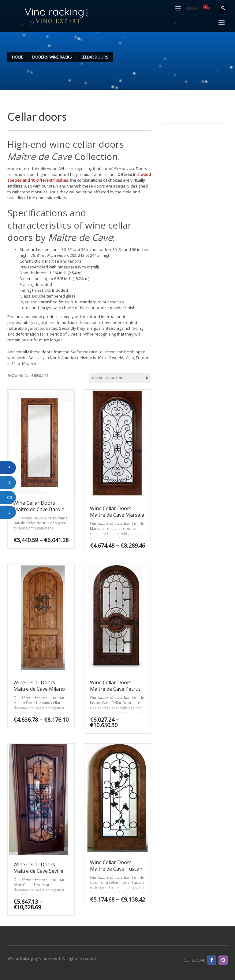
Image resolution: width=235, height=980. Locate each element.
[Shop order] (120, 378)
